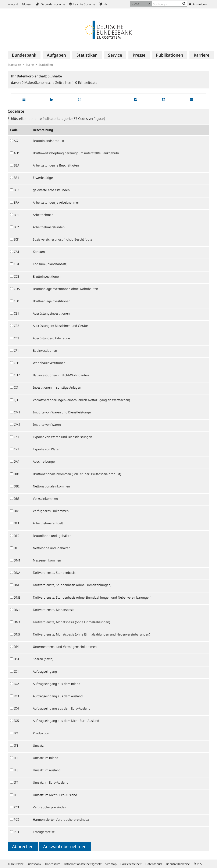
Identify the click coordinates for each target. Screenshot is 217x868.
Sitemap (111, 864)
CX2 (16, 449)
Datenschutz (154, 864)
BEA (17, 165)
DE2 (17, 536)
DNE (17, 597)
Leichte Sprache (82, 4)
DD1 (17, 511)
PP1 (17, 832)
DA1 (17, 461)
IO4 (16, 708)
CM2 (17, 424)
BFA (16, 202)
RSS (198, 864)
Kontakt (13, 4)
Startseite (14, 65)
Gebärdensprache (51, 4)
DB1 (17, 474)
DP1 (17, 647)
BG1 (17, 239)
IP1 (16, 733)
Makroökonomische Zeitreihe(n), (48, 83)
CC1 (17, 276)
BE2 (16, 190)
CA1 (17, 252)
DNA (17, 573)
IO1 (16, 671)
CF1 (16, 350)
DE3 (17, 548)
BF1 (16, 215)
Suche (30, 65)
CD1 (17, 301)
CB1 (17, 264)
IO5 (16, 721)
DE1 (17, 523)
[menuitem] (24, 55)
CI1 (16, 387)
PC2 (17, 819)
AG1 (17, 141)
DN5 (17, 634)
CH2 (17, 375)
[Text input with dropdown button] (170, 4)
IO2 (16, 684)
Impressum (53, 864)
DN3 (17, 622)
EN (103, 4)
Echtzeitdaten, (88, 83)
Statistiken (46, 65)
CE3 (16, 338)
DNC (17, 585)
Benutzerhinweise (178, 864)
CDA (17, 289)
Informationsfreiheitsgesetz (83, 864)
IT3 (16, 770)
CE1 (16, 313)
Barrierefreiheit (131, 864)
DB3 (17, 498)
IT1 (16, 745)
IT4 (16, 782)
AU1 (17, 153)
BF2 (16, 227)
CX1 (16, 437)
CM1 (17, 412)
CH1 (17, 363)
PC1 (17, 807)
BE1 (16, 178)
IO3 (16, 696)
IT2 (16, 758)
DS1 (17, 659)
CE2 (16, 326)
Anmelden (198, 4)
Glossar (27, 4)
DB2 (17, 486)
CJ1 (16, 400)
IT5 (16, 795)
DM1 (17, 560)
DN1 (17, 610)
